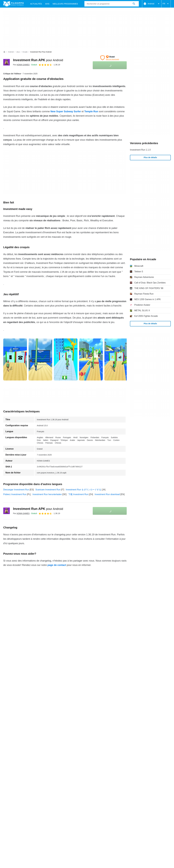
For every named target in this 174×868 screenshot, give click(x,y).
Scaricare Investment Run (48, 490)
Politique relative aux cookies (41, 750)
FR (166, 4)
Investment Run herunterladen (47, 494)
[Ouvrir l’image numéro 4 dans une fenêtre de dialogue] (116, 359)
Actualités (36, 4)
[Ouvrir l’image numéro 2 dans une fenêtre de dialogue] (66, 359)
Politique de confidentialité (72, 750)
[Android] (11, 52)
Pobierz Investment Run (15, 494)
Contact (20, 745)
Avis (47, 4)
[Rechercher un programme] (134, 4)
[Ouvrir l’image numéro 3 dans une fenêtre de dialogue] (91, 359)
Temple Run (91, 111)
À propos (8, 745)
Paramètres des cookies (134, 750)
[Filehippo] (13, 4)
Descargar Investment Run (16, 490)
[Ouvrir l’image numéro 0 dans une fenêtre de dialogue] (15, 359)
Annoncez (32, 745)
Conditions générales (13, 750)
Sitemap (45, 745)
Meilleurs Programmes (65, 4)
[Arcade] (25, 52)
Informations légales (98, 750)
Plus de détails (150, 157)
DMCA (115, 750)
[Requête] (112, 4)
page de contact (57, 565)
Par (21, 65)
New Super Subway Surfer (66, 111)
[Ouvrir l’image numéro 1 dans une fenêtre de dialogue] (40, 359)
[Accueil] (4, 52)
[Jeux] (18, 52)
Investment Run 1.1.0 (140, 150)
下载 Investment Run (78, 494)
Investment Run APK (38, 60)
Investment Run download (107, 494)
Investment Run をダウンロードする (84, 490)
